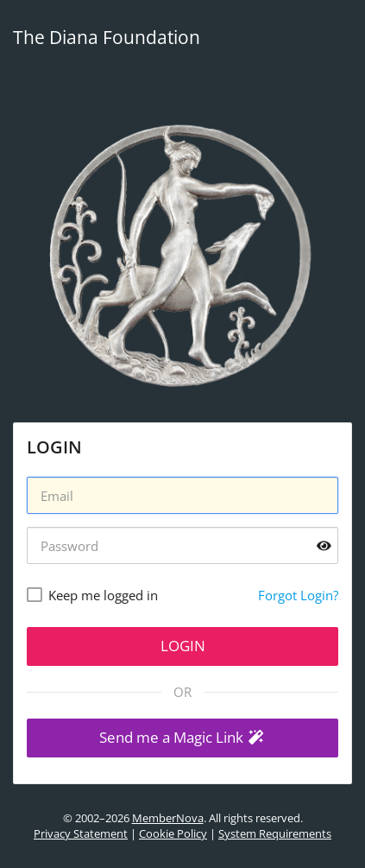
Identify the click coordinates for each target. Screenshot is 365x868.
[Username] (182, 495)
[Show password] (324, 545)
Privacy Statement (81, 833)
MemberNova (168, 818)
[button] (182, 738)
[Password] (182, 545)
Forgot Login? (298, 595)
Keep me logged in (103, 595)
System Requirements (275, 833)
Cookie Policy (173, 833)
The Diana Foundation (107, 37)
